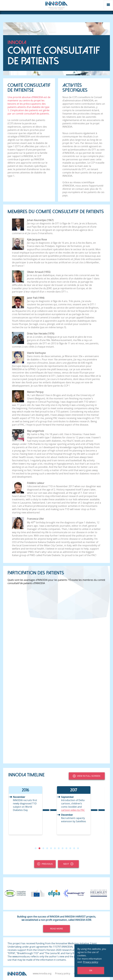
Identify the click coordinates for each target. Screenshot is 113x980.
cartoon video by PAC (73, 810)
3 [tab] (43, 848)
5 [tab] (51, 848)
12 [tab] (78, 848)
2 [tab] (39, 848)
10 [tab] (70, 848)
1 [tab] (36, 848)
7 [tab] (59, 848)
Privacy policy (63, 973)
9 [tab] (66, 848)
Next (68, 864)
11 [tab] (74, 848)
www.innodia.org (42, 973)
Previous (45, 864)
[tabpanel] (32, 810)
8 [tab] (63, 848)
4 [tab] (47, 848)
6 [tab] (55, 848)
